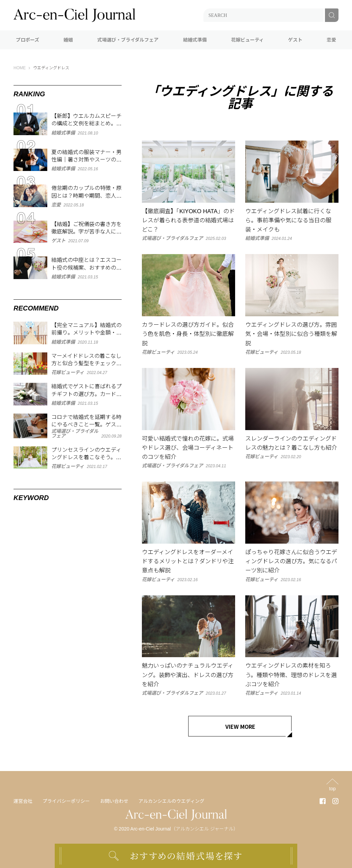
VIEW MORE (240, 726)
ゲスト (295, 40)
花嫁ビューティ (247, 40)
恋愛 (331, 40)
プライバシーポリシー (66, 801)
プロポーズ (28, 40)
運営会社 (23, 801)
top (332, 788)
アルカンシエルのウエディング (171, 801)
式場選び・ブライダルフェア (128, 40)
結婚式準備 (195, 40)
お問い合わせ (114, 801)
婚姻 (68, 40)
